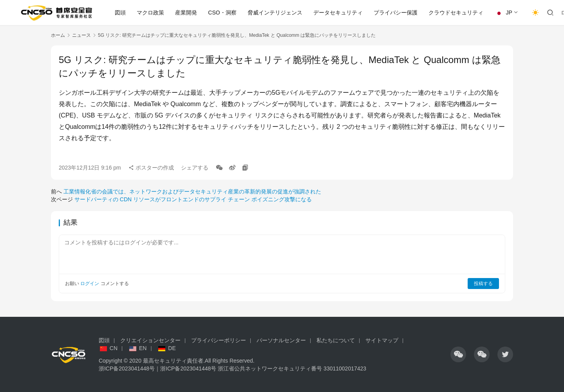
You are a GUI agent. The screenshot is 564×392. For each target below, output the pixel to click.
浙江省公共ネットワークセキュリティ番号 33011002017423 (292, 369)
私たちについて (336, 340)
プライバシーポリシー (219, 340)
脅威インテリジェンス (275, 13)
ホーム (58, 35)
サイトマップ (382, 340)
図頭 (120, 13)
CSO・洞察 (222, 13)
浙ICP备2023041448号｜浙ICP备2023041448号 (158, 369)
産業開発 (186, 13)
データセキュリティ (338, 13)
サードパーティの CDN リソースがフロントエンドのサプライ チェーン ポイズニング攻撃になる (193, 199)
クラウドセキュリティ (456, 13)
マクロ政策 (150, 13)
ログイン (90, 284)
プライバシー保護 (396, 13)
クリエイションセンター (150, 340)
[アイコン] (458, 354)
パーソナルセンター (281, 340)
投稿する (483, 284)
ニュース (81, 35)
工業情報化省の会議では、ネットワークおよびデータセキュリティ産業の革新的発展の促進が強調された (192, 191)
